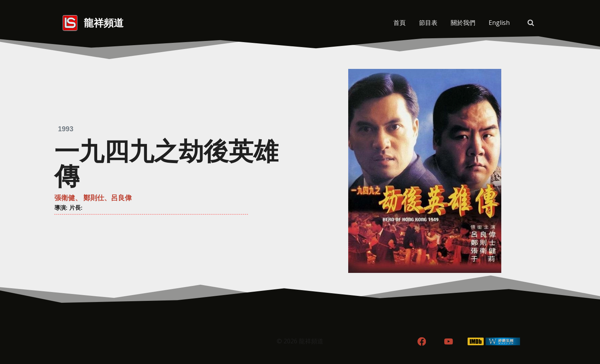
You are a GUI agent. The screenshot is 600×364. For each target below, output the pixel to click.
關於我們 (463, 23)
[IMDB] (476, 342)
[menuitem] (499, 23)
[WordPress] (503, 342)
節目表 (428, 23)
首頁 (399, 23)
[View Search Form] (531, 23)
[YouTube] (449, 342)
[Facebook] (421, 342)
